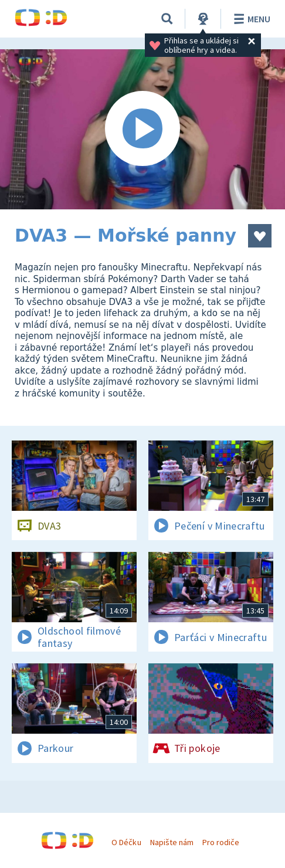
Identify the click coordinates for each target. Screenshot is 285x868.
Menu (250, 19)
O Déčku (126, 842)
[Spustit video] (142, 129)
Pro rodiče (221, 842)
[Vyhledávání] (167, 19)
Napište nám (172, 842)
